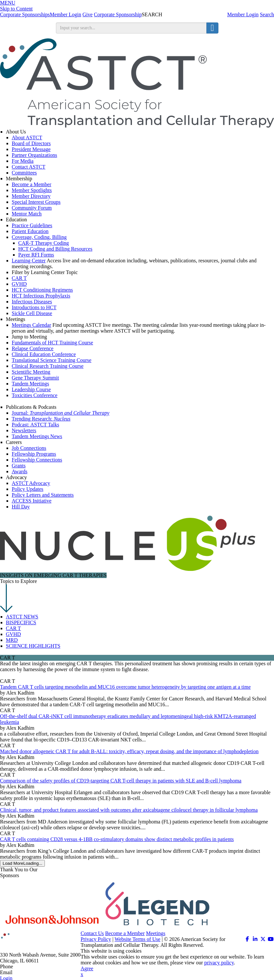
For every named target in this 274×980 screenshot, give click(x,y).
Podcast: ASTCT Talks (35, 425)
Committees (24, 173)
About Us (16, 132)
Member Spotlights (32, 190)
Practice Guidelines (32, 225)
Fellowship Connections (37, 460)
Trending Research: (41, 419)
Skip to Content (16, 9)
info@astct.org (29, 972)
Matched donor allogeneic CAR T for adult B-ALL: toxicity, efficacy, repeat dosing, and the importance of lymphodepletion (129, 751)
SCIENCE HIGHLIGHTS (33, 646)
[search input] (131, 28)
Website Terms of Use (138, 939)
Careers (14, 442)
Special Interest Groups (36, 202)
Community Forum (32, 208)
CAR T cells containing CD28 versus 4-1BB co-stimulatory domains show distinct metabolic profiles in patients (117, 839)
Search (267, 14)
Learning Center (29, 261)
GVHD (13, 634)
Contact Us (92, 933)
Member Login (243, 14)
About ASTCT (27, 138)
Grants (19, 466)
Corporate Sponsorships (25, 14)
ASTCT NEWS (22, 617)
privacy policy (219, 963)
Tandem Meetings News (37, 436)
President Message (31, 149)
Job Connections (29, 448)
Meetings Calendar (31, 325)
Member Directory (31, 196)
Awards (20, 471)
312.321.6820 (29, 966)
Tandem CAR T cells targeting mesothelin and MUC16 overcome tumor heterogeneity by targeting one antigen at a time (125, 687)
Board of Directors (31, 143)
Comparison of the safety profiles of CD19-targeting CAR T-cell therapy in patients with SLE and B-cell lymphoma (121, 781)
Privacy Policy (96, 939)
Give (88, 14)
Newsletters (24, 430)
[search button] (212, 28)
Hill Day (21, 507)
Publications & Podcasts (31, 407)
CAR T (13, 628)
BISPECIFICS (21, 622)
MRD (12, 640)
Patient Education (30, 231)
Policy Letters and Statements (43, 495)
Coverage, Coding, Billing (39, 237)
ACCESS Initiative (32, 501)
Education (16, 220)
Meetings (16, 319)
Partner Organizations (34, 155)
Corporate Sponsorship (118, 14)
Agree (87, 968)
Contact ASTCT (29, 167)
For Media (23, 161)
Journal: (60, 413)
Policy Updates (27, 489)
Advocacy (16, 477)
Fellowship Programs (34, 454)
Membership (19, 179)
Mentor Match (27, 214)
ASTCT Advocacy (31, 483)
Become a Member (32, 184)
